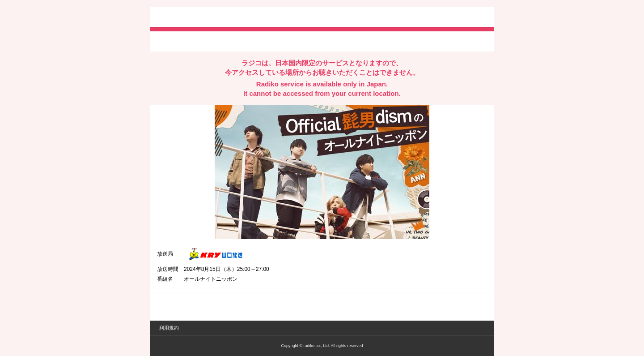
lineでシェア (248, 41)
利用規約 (169, 328)
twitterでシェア (171, 41)
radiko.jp (184, 18)
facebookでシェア (207, 41)
